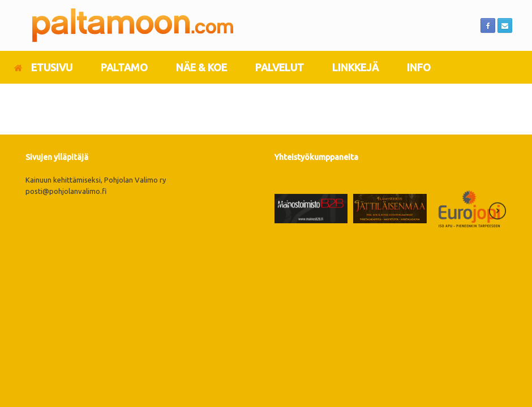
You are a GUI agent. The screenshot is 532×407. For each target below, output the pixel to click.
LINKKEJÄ (355, 67)
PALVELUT (280, 67)
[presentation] (284, 213)
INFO (419, 67)
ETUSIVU (43, 67)
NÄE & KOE (201, 67)
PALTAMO (124, 67)
